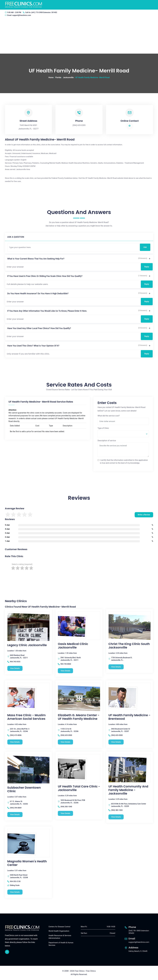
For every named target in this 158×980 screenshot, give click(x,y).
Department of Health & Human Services (61, 944)
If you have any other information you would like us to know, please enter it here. (47, 311)
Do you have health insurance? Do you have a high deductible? (38, 293)
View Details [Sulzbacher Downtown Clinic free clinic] (15, 815)
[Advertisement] (79, 36)
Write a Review (144, 515)
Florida (58, 77)
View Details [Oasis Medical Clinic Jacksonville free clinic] (66, 671)
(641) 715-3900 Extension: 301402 (44, 12)
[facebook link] (7, 952)
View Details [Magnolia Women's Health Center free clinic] (15, 892)
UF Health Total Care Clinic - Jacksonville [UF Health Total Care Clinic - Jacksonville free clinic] (79, 788)
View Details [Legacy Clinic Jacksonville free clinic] (15, 668)
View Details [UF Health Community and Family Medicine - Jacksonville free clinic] (116, 817)
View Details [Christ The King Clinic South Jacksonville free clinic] (116, 667)
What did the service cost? (109, 416)
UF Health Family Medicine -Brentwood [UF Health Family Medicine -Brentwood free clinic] (129, 717)
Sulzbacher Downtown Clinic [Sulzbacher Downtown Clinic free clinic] (24, 790)
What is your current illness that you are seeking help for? (36, 259)
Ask (145, 247)
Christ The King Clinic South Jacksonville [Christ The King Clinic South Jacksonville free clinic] (129, 646)
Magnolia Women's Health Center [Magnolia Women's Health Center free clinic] (27, 863)
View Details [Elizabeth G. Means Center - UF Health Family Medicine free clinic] (66, 742)
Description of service (107, 441)
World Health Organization (59, 931)
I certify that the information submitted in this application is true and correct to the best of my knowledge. (124, 462)
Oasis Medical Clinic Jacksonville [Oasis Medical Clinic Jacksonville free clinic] (73, 646)
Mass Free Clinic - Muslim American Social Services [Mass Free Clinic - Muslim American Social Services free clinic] (27, 717)
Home (51, 77)
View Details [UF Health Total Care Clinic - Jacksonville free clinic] (66, 813)
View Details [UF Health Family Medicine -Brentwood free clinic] (116, 742)
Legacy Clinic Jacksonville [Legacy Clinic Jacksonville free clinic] (27, 645)
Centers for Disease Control (59, 927)
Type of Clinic (103, 428)
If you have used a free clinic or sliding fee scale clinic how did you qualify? (45, 276)
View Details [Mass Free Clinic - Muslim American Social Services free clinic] (15, 742)
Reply (147, 267)
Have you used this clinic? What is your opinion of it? (33, 346)
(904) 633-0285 (79, 125)
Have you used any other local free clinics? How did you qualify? (39, 328)
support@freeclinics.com (22, 15)
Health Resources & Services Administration (60, 937)
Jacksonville (68, 77)
